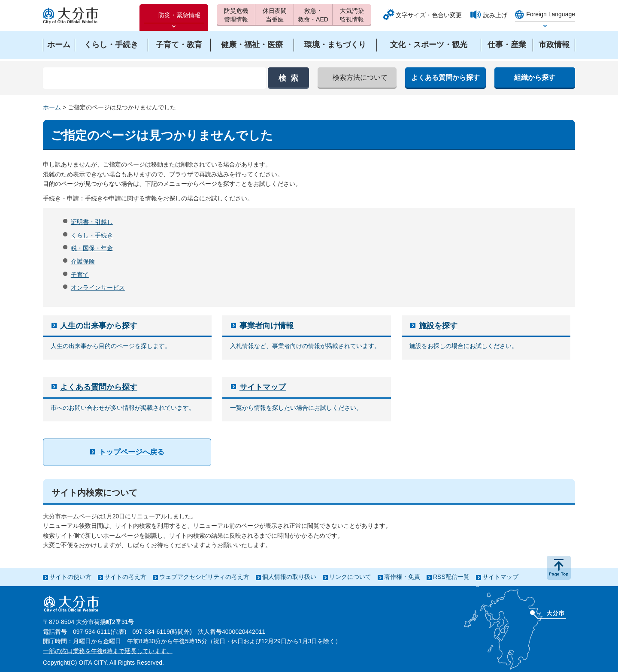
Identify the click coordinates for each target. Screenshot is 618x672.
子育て (80, 275)
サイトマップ (263, 387)
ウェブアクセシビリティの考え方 (204, 577)
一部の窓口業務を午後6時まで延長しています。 (108, 651)
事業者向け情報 (267, 326)
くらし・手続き (92, 235)
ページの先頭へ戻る (559, 568)
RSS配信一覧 (451, 577)
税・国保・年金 (92, 248)
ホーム (52, 107)
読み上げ (495, 15)
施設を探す (438, 326)
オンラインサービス (98, 288)
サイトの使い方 (70, 577)
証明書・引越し (92, 222)
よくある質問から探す (99, 387)
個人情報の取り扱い (289, 577)
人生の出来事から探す (99, 326)
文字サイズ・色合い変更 (429, 15)
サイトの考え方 (125, 577)
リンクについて (350, 577)
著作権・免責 (402, 577)
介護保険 (83, 261)
